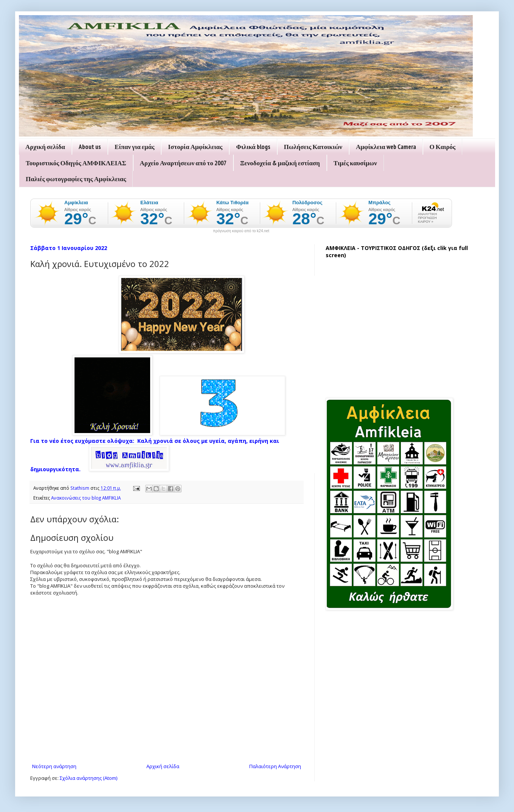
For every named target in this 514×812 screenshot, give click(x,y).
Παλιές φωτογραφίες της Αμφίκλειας (76, 179)
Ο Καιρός (443, 147)
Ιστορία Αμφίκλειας (195, 147)
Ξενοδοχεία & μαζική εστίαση (280, 163)
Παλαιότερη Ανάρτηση (275, 766)
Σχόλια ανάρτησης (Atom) (89, 778)
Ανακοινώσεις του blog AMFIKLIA (86, 498)
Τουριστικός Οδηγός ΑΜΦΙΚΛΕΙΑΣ (76, 163)
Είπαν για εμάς (134, 147)
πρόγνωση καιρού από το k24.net (241, 231)
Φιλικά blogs (253, 147)
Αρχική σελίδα (45, 147)
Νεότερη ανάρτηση (54, 766)
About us (90, 147)
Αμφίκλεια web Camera (386, 147)
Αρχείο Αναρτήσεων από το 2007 (183, 163)
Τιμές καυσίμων (355, 163)
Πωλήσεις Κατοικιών (313, 147)
